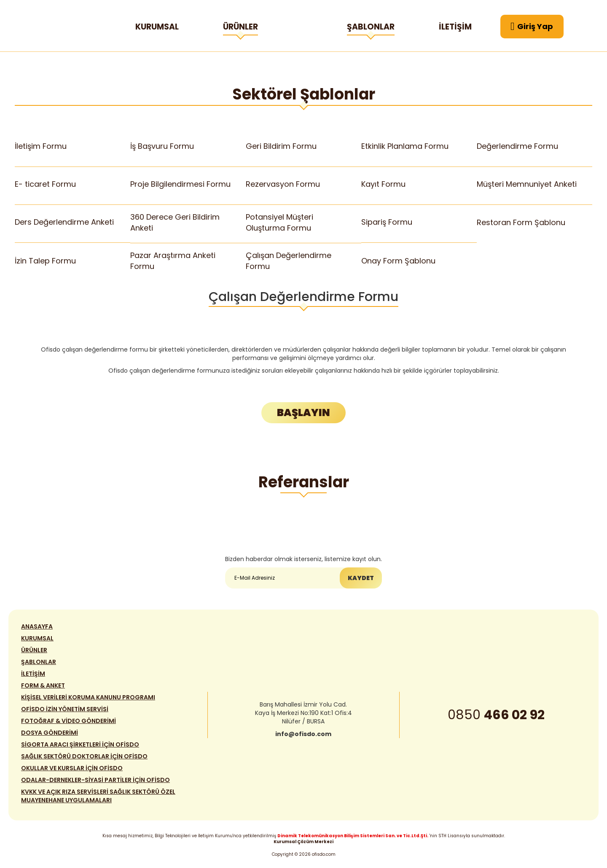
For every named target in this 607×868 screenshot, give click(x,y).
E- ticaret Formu (46, 184)
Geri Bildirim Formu (281, 146)
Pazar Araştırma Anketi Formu (173, 261)
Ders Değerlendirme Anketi (64, 222)
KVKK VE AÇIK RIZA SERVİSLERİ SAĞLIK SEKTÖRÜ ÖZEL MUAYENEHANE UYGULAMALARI (98, 798)
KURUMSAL (157, 27)
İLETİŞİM (455, 27)
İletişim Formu (41, 146)
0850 (496, 717)
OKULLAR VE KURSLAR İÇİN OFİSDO (72, 770)
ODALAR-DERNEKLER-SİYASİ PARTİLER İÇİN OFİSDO (95, 782)
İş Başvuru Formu (162, 146)
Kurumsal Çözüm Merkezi (303, 842)
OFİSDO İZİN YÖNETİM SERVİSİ (65, 711)
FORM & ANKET (43, 687)
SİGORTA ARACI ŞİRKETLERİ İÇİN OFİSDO (80, 746)
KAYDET (361, 578)
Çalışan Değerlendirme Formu (289, 261)
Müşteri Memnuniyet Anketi (527, 184)
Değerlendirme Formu (518, 146)
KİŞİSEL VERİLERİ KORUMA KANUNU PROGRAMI (88, 699)
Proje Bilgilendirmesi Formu (181, 184)
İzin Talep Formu (46, 261)
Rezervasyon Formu (283, 184)
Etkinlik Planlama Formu (405, 146)
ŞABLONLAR (371, 28)
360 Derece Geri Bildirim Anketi (175, 222)
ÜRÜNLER (240, 28)
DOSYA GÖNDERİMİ (50, 734)
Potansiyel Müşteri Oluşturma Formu (280, 222)
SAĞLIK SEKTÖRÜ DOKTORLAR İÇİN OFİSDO (84, 758)
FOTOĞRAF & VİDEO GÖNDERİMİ (68, 723)
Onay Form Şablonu (399, 261)
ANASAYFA (37, 628)
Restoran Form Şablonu (521, 222)
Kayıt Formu (384, 184)
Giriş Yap (532, 27)
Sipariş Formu (387, 222)
